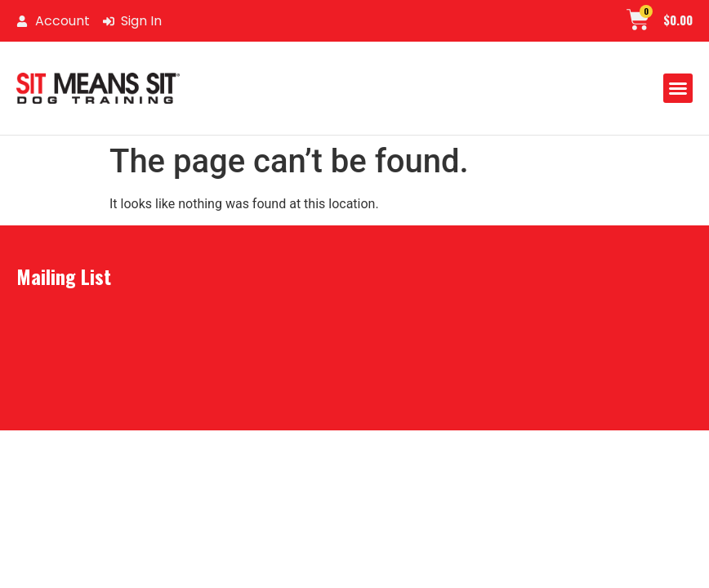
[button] (678, 88)
